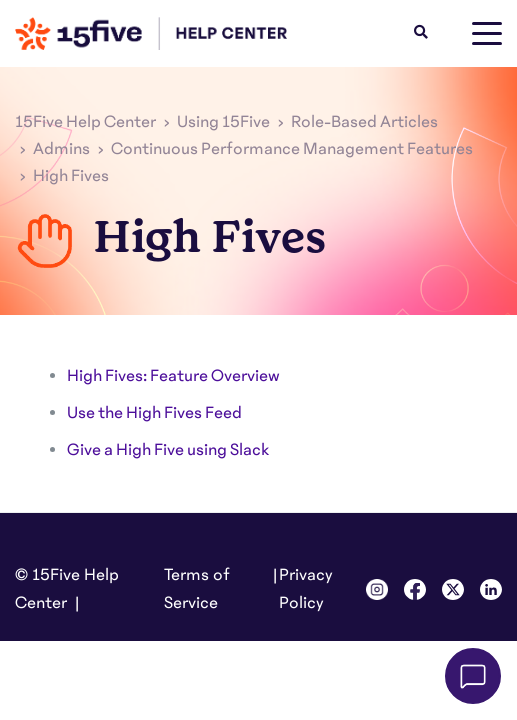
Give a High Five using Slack (168, 450)
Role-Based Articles (364, 122)
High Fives (71, 176)
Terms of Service (197, 589)
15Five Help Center (85, 122)
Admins (61, 149)
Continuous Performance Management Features (292, 149)
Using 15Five (223, 122)
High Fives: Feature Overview (173, 376)
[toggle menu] (487, 34)
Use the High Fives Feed (154, 413)
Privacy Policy (306, 589)
